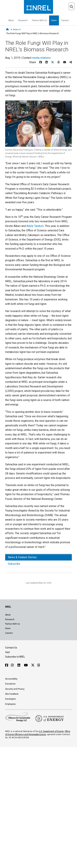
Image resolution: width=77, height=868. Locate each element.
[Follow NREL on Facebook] (7, 665)
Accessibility (11, 679)
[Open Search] (71, 6)
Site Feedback (12, 694)
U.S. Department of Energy (51, 731)
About (11, 20)
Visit (7, 652)
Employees (10, 704)
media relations (41, 58)
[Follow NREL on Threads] (38, 665)
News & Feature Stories (22, 557)
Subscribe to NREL (15, 657)
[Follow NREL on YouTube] (26, 665)
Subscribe (14, 564)
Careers (65, 20)
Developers (11, 699)
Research (23, 20)
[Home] (8, 29)
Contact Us (11, 648)
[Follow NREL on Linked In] (19, 665)
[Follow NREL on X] (33, 665)
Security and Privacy (15, 689)
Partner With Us (39, 20)
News (54, 20)
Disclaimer (10, 684)
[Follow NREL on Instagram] (13, 665)
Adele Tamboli (35, 226)
